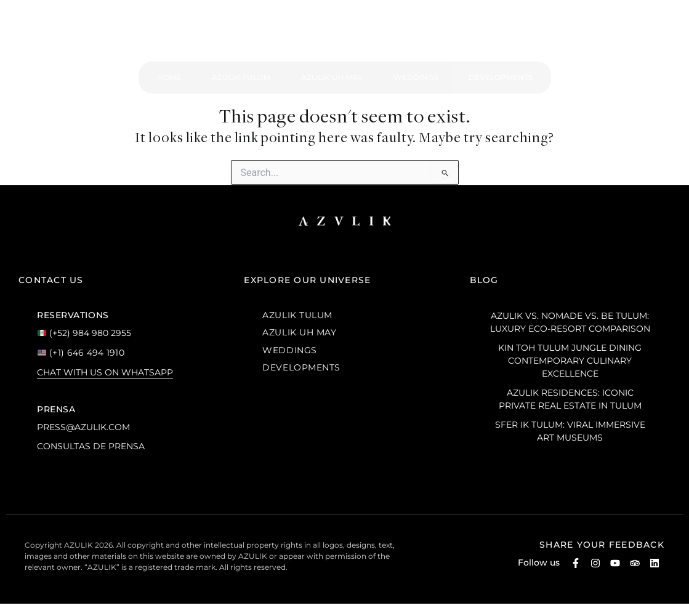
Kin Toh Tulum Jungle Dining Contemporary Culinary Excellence (570, 361)
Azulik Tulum (241, 77)
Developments (501, 77)
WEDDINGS (289, 350)
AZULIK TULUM (297, 315)
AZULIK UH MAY (299, 332)
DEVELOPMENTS (301, 367)
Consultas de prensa (91, 446)
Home (169, 77)
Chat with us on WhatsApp (105, 372)
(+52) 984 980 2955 (84, 333)
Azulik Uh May (332, 77)
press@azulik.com (83, 427)
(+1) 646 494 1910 (81, 353)
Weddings (416, 77)
